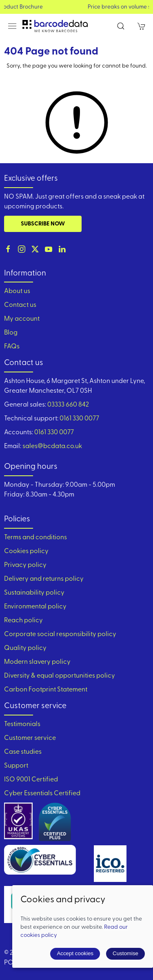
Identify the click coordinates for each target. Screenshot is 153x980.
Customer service (30, 738)
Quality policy (25, 648)
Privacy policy (25, 565)
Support (16, 766)
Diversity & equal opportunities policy (60, 676)
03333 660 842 (68, 405)
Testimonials (22, 724)
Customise (125, 953)
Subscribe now (43, 224)
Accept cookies (75, 953)
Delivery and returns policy (44, 579)
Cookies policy (26, 551)
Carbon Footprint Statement (46, 690)
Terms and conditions (35, 538)
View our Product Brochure (76, 7)
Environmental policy (35, 607)
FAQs (12, 347)
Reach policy (23, 621)
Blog (11, 333)
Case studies (23, 752)
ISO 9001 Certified (31, 780)
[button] (12, 26)
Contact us (20, 305)
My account (22, 319)
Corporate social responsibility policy (60, 634)
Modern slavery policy (37, 662)
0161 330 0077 (79, 419)
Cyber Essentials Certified (42, 794)
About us (17, 291)
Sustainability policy (34, 593)
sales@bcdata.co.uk (52, 446)
